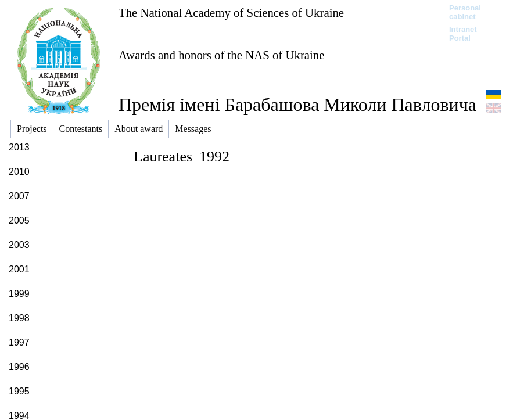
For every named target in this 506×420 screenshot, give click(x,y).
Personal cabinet (465, 12)
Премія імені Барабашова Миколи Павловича (297, 105)
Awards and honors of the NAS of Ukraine (221, 55)
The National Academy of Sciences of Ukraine (231, 12)
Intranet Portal (463, 34)
